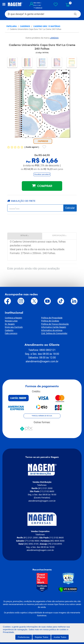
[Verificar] (68, 589)
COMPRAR (42, 186)
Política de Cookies (50, 321)
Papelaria (12, 26)
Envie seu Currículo (14, 327)
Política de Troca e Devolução (55, 324)
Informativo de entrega (52, 330)
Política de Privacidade (52, 318)
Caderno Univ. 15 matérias (47, 26)
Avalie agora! (32, 147)
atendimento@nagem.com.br (42, 361)
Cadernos (25, 26)
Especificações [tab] (59, 236)
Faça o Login (37, 5)
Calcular (70, 208)
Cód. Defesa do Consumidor (54, 333)
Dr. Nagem (10, 324)
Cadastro (9, 330)
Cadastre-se (39, 8)
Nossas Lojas (11, 321)
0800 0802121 (47, 350)
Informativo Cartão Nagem (54, 327)
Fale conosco (11, 333)
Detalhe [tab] (25, 236)
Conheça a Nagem (13, 318)
